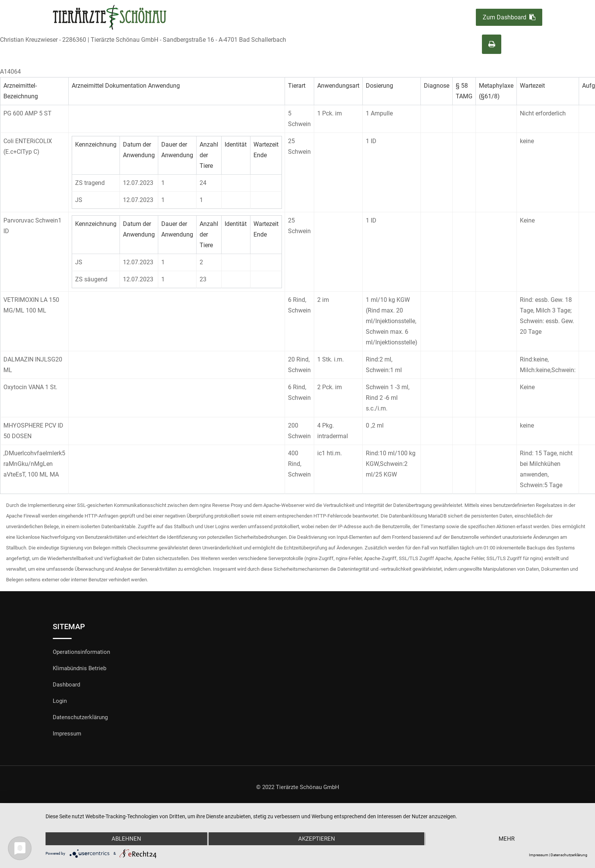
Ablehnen (126, 839)
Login (60, 701)
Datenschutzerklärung (80, 717)
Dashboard (66, 685)
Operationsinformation (81, 652)
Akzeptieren (317, 839)
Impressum (67, 734)
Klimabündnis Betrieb (79, 668)
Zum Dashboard (509, 17)
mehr (507, 839)
